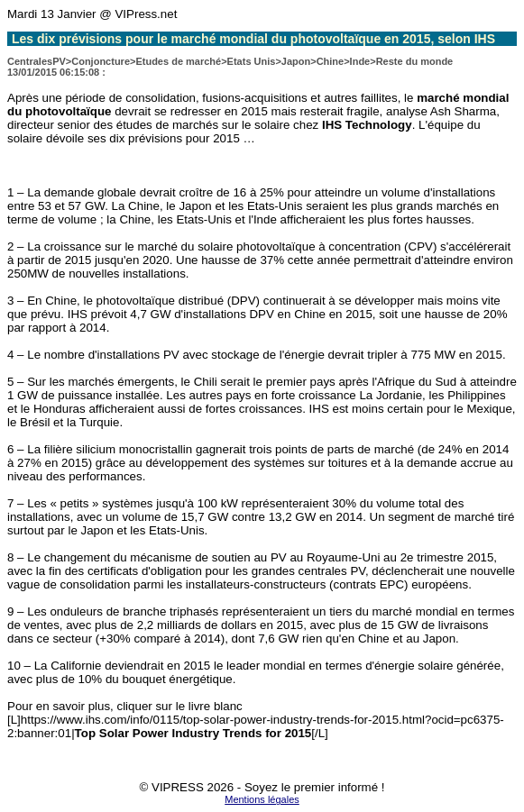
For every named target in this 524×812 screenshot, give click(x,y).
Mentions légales (262, 799)
